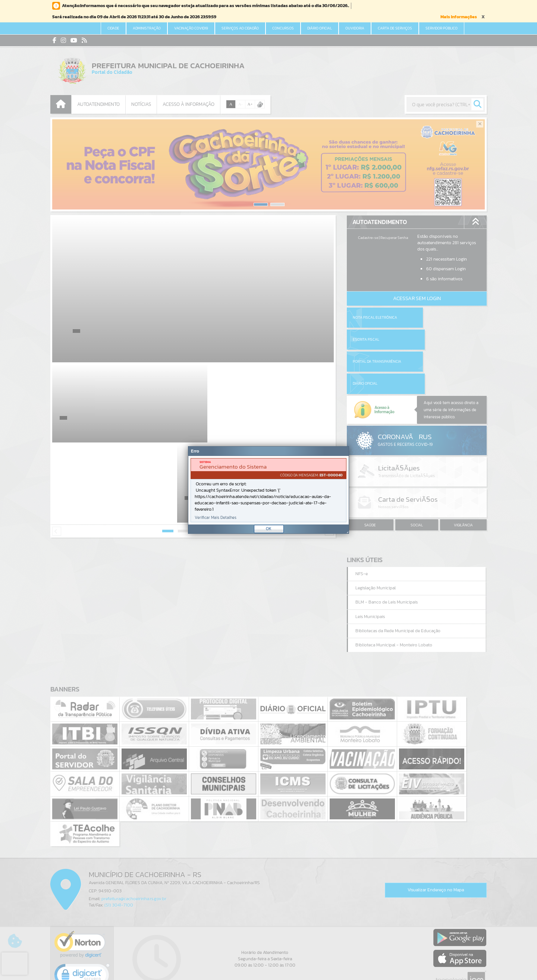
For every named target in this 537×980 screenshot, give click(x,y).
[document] (268, 490)
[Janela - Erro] (268, 490)
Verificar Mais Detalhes (216, 518)
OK (269, 529)
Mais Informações (459, 17)
